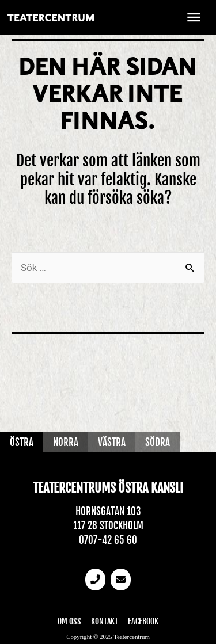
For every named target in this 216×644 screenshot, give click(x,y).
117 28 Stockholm (108, 526)
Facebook (143, 621)
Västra (112, 442)
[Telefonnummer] (96, 580)
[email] (121, 580)
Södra (158, 442)
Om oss (69, 621)
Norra (66, 442)
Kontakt (105, 621)
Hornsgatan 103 (108, 511)
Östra (22, 442)
